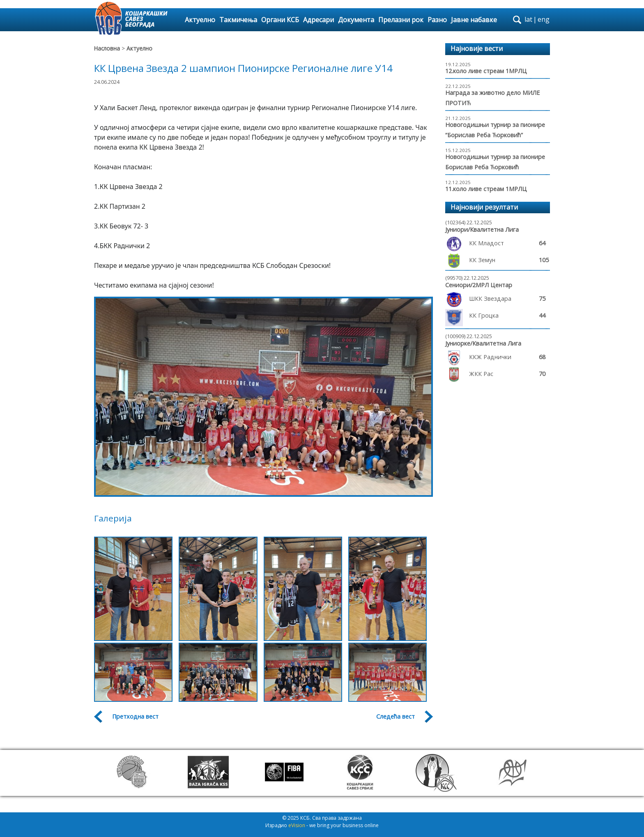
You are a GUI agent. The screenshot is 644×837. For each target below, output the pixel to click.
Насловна (107, 48)
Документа (356, 20)
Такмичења (238, 20)
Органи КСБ (280, 20)
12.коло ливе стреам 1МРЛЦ (486, 71)
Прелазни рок (401, 20)
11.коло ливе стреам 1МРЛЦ (486, 189)
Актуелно (200, 20)
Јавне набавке (474, 20)
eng (544, 19)
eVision (297, 825)
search (517, 20)
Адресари (319, 20)
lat (528, 19)
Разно (437, 20)
